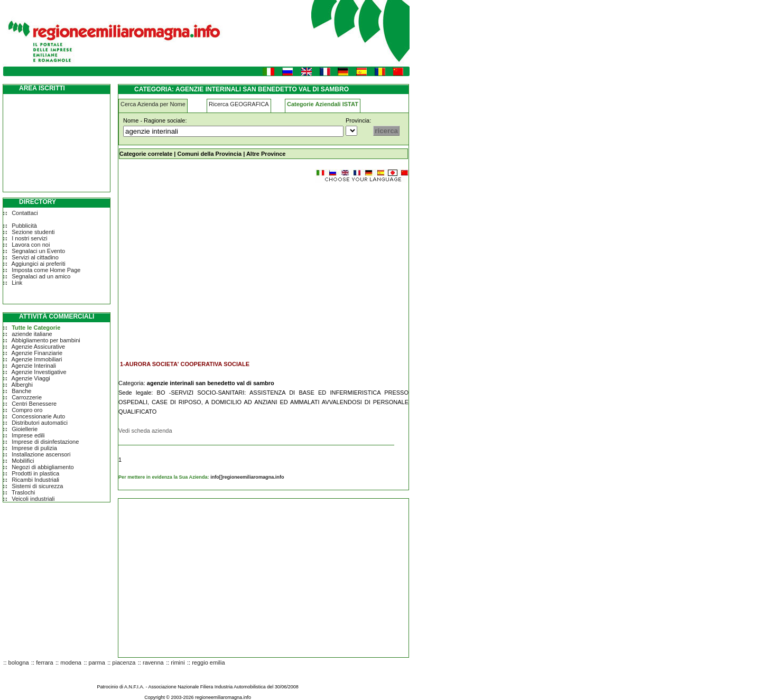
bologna (19, 662)
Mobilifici (23, 461)
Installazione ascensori (41, 454)
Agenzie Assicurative (39, 347)
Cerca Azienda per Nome (153, 104)
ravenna (153, 662)
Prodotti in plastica (35, 473)
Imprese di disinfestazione (45, 442)
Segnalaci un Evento (38, 251)
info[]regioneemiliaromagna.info (247, 477)
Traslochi (23, 492)
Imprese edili (28, 435)
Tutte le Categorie (36, 328)
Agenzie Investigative (39, 372)
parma (97, 662)
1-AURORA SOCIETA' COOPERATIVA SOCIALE (185, 364)
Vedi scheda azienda (145, 431)
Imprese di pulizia (34, 448)
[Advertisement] (207, 266)
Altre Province (266, 154)
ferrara (44, 662)
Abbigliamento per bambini (46, 340)
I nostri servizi (29, 238)
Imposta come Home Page (46, 270)
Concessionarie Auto (38, 416)
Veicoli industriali (33, 499)
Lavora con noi (31, 245)
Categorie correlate (146, 154)
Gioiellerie (25, 429)
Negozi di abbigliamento (43, 467)
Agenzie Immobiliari (37, 359)
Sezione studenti (33, 232)
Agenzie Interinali (34, 366)
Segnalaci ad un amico (41, 276)
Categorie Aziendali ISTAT (323, 104)
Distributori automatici (40, 423)
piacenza (124, 662)
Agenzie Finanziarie (37, 353)
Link (17, 283)
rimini (178, 662)
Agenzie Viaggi (31, 378)
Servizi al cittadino (35, 257)
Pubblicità (24, 226)
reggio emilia (208, 662)
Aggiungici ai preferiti (39, 264)
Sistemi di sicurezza (37, 486)
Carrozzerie (27, 397)
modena (71, 662)
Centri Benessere (34, 404)
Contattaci (25, 213)
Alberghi (22, 385)
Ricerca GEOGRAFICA (239, 104)
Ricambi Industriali (35, 480)
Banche (21, 391)
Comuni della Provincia (209, 154)
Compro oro (27, 410)
